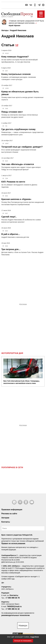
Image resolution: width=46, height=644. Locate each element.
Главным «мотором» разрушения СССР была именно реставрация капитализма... (26, 22)
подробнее (35, 637)
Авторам (5, 518)
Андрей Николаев (18, 30)
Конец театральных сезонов (16, 74)
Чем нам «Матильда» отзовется (18, 164)
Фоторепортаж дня (12, 353)
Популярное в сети (12, 468)
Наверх (23, 625)
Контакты (6, 522)
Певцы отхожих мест (12, 112)
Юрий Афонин (14, 26)
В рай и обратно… (11, 234)
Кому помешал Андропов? (15, 57)
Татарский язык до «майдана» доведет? (22, 147)
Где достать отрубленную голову (18, 129)
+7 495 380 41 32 (12, 609)
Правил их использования (13, 543)
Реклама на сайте (9, 514)
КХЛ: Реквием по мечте (13, 182)
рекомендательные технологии (16, 615)
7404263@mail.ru (14, 606)
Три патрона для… (11, 249)
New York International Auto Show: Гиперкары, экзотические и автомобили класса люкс (22, 382)
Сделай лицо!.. (9, 217)
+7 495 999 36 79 (12, 598)
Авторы (5, 30)
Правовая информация (12, 510)
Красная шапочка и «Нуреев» (16, 199)
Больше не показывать (23, 641)
